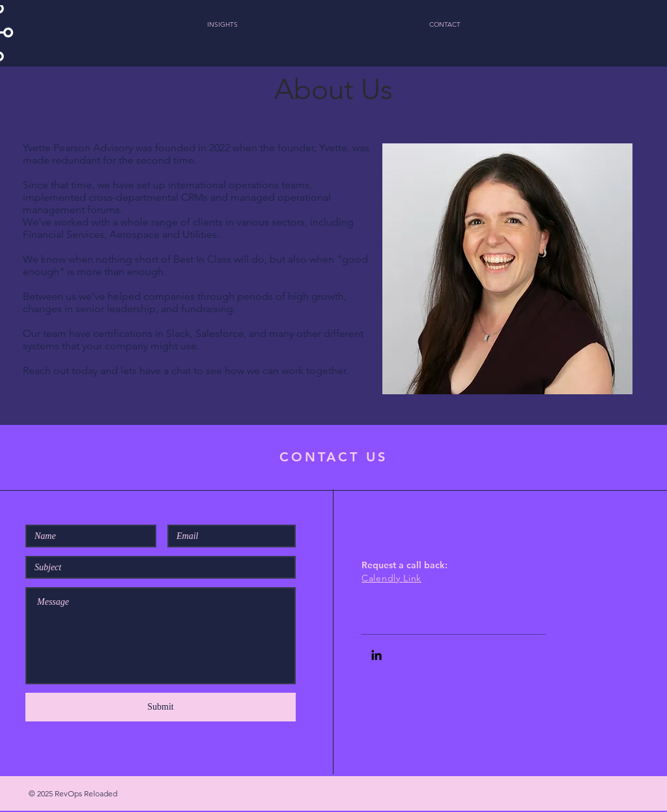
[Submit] (161, 707)
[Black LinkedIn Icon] (376, 655)
